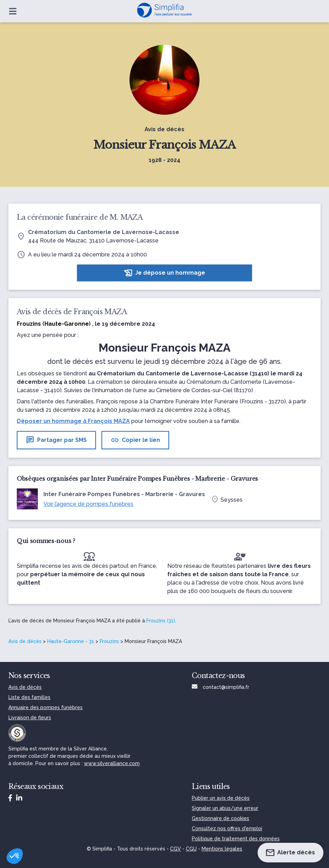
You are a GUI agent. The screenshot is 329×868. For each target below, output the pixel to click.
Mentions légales (222, 849)
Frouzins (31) (161, 621)
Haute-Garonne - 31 (71, 641)
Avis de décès (25, 641)
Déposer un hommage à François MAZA (73, 421)
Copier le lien (135, 440)
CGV (176, 849)
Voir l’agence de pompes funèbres (88, 504)
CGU (191, 849)
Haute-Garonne (67, 324)
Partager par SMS (56, 440)
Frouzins (109, 641)
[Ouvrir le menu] (13, 11)
